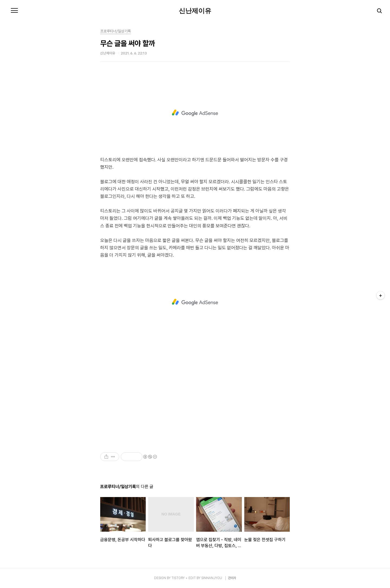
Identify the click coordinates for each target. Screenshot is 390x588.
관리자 (232, 578)
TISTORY (178, 578)
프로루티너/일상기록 (116, 31)
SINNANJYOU (212, 578)
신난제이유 (195, 11)
